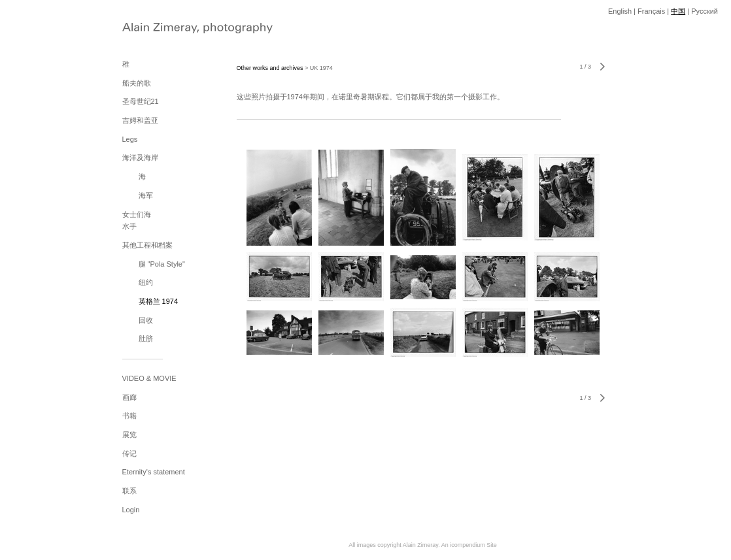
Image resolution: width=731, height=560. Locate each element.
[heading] (155, 29)
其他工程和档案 (147, 245)
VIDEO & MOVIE (149, 378)
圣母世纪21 (141, 101)
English (620, 11)
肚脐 (146, 338)
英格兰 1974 (159, 301)
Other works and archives (270, 68)
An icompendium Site (469, 545)
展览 (129, 435)
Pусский (705, 11)
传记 (129, 453)
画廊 (129, 397)
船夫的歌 (137, 83)
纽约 (146, 282)
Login (131, 510)
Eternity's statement (154, 472)
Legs (130, 139)
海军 (146, 195)
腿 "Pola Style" (162, 264)
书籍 (129, 416)
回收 (146, 320)
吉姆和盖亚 (140, 120)
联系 (129, 491)
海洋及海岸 (140, 157)
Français (651, 11)
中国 (678, 11)
